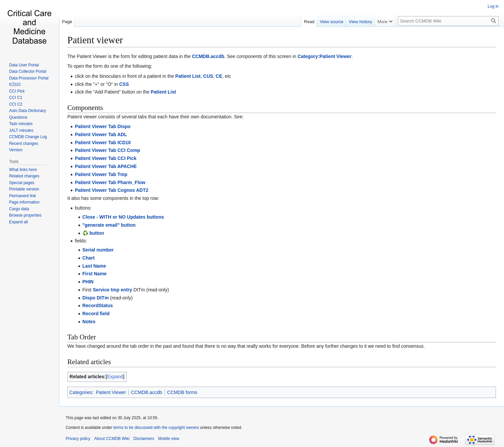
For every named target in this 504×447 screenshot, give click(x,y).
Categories (81, 392)
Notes (89, 322)
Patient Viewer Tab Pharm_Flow (110, 182)
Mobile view (169, 439)
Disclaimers (144, 439)
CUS (208, 76)
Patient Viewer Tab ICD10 (103, 143)
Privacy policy (78, 439)
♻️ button (93, 233)
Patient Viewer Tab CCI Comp (107, 150)
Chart (89, 258)
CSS (124, 84)
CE (219, 76)
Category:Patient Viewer (325, 56)
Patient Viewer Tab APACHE (106, 166)
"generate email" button (109, 225)
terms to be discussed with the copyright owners (156, 428)
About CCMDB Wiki (112, 439)
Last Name (94, 266)
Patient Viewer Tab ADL (101, 134)
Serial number (98, 250)
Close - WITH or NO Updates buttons (123, 217)
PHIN (88, 282)
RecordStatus (98, 305)
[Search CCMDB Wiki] (448, 21)
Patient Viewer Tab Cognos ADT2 (111, 190)
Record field (96, 314)
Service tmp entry (113, 290)
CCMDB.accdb (208, 56)
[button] (18, 222)
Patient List (188, 76)
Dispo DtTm (96, 298)
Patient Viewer (111, 392)
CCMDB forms (182, 392)
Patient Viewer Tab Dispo (103, 126)
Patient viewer (95, 40)
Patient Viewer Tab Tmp (101, 174)
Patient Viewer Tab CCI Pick (106, 158)
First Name (94, 274)
